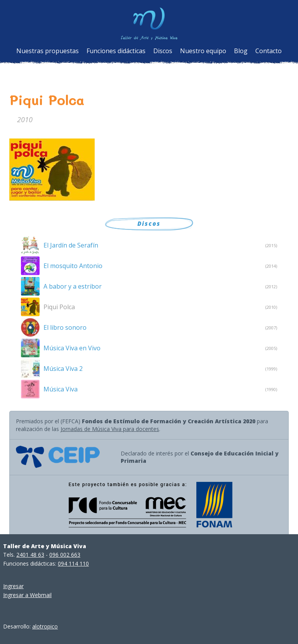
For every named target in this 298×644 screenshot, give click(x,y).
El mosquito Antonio (73, 266)
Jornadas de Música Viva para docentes (110, 429)
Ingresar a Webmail (27, 595)
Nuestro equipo (203, 51)
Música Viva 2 (63, 369)
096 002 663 (65, 555)
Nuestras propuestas (48, 51)
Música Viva (61, 389)
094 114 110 (73, 563)
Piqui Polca (59, 307)
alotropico (45, 626)
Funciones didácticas (116, 51)
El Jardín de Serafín (71, 245)
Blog (241, 51)
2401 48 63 (30, 555)
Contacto (269, 51)
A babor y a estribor (73, 286)
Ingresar (13, 586)
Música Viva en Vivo (72, 348)
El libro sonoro (65, 327)
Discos (163, 51)
